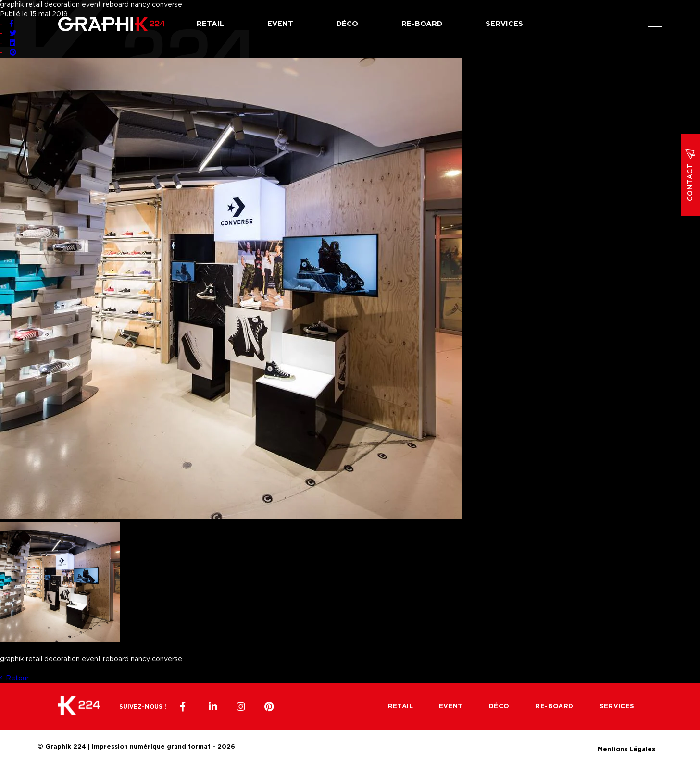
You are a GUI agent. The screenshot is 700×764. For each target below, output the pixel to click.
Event (280, 24)
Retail (210, 24)
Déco (347, 24)
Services (504, 24)
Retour (14, 678)
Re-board (422, 24)
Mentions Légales (626, 748)
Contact (690, 175)
